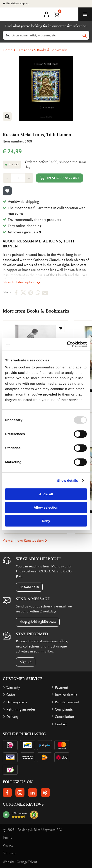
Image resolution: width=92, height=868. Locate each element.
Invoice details (66, 695)
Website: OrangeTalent (20, 862)
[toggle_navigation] (85, 14)
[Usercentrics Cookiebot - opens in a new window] (67, 344)
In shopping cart (59, 178)
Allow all (46, 494)
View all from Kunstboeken (25, 541)
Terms (7, 837)
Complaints (64, 709)
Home (8, 50)
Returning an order (21, 709)
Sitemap (9, 853)
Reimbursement (67, 702)
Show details (68, 480)
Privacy (8, 845)
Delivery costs (17, 702)
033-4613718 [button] (29, 587)
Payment (62, 688)
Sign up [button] (26, 662)
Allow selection (46, 507)
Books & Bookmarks (52, 50)
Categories (25, 50)
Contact (61, 724)
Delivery (12, 717)
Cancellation (64, 717)
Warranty (13, 688)
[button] (56, 14)
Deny (46, 521)
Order (11, 695)
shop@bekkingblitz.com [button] (38, 622)
